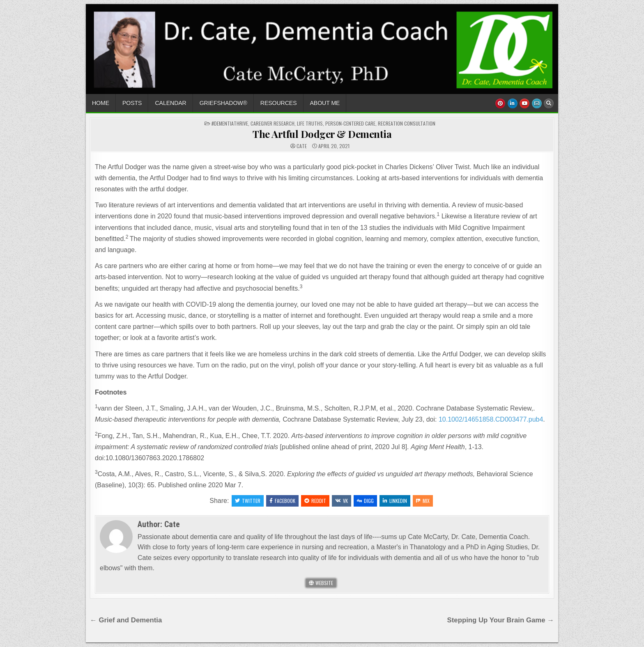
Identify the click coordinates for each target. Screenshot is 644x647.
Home (101, 103)
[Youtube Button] (524, 103)
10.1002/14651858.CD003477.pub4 (491, 419)
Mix (423, 501)
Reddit (315, 501)
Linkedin (395, 501)
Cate (302, 146)
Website (321, 583)
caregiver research (273, 123)
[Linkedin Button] (513, 103)
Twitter (248, 501)
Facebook (282, 501)
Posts (132, 103)
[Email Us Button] (537, 103)
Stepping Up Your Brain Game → (501, 620)
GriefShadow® (223, 103)
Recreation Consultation (407, 123)
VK (342, 501)
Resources (279, 103)
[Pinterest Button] (500, 103)
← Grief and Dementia (126, 620)
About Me (325, 103)
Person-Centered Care (350, 123)
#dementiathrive (230, 123)
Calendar (170, 103)
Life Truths (310, 123)
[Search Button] (549, 103)
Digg (365, 501)
